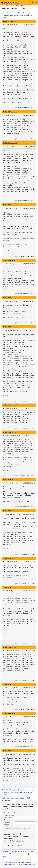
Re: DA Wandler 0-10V (10, 112)
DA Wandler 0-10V (9, 21)
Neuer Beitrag (23, 13)
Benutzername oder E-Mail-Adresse (9, 817)
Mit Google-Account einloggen (14, 841)
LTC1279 (11, 601)
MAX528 (6, 53)
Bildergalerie (24, 15)
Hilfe (31, 15)
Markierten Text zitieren (23, 108)
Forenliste (5, 13)
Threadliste (13, 13)
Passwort (7, 823)
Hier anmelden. (25, 846)
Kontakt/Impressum (11, 862)
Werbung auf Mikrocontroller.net (26, 864)
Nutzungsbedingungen (9, 864)
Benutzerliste (14, 15)
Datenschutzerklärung (25, 862)
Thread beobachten (10, 798)
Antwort (33, 108)
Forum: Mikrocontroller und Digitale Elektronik (14, 6)
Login (4, 17)
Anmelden (5, 15)
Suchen (31, 13)
